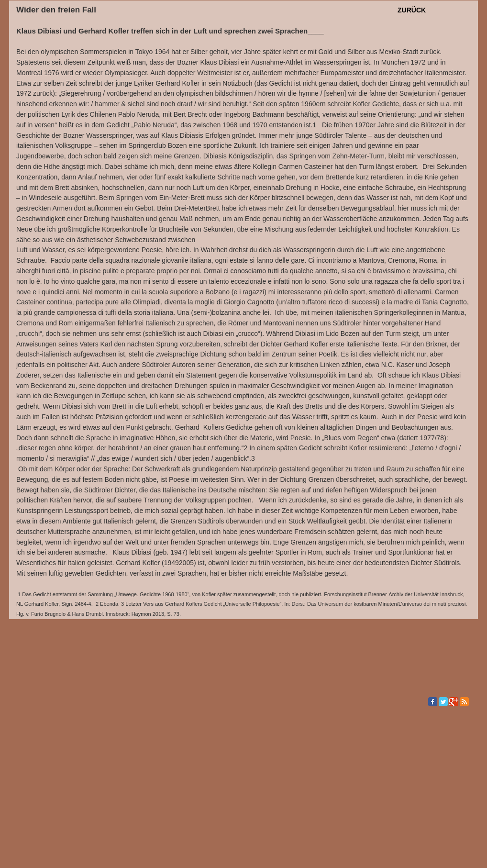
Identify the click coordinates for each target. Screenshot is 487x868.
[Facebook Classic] (433, 702)
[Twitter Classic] (443, 702)
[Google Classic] (454, 702)
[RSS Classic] (464, 702)
